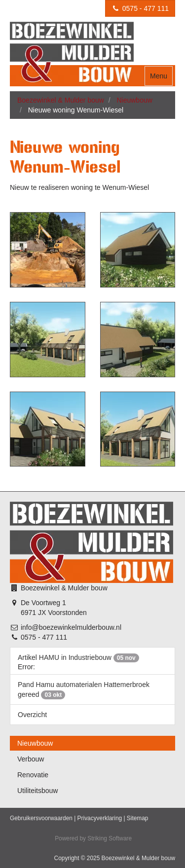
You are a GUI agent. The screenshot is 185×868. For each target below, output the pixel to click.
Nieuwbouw (134, 100)
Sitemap (138, 818)
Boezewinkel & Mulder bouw (61, 100)
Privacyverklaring (100, 818)
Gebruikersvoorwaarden (41, 818)
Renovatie (33, 775)
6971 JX (33, 613)
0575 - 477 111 (140, 8)
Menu (159, 76)
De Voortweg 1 (43, 603)
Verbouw (31, 759)
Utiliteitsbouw (37, 791)
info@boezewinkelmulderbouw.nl (71, 627)
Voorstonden (67, 613)
